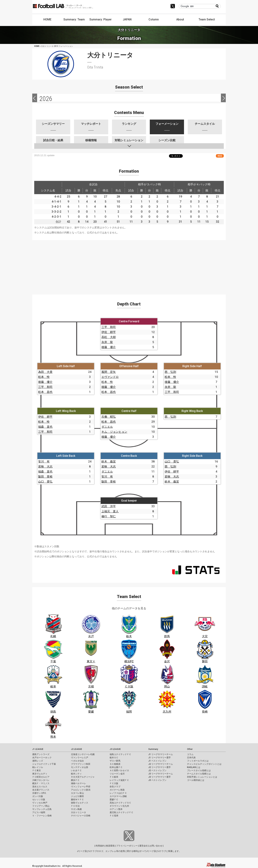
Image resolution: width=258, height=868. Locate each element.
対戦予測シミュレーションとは (202, 777)
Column (154, 19)
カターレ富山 (77, 793)
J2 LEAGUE (77, 749)
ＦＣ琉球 (114, 816)
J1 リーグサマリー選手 (160, 758)
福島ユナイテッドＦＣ (120, 754)
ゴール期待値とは (196, 780)
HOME (47, 19)
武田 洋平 (109, 506)
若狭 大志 (45, 467)
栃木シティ (76, 774)
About (180, 19)
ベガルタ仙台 (77, 761)
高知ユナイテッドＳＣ (120, 803)
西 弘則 (170, 372)
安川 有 (44, 462)
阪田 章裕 (45, 477)
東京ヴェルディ (40, 774)
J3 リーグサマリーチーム (161, 774)
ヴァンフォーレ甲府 (81, 787)
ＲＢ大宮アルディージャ (83, 777)
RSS (220, 156)
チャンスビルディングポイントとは (204, 764)
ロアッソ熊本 (116, 809)
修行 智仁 (109, 516)
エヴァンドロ (110, 377)
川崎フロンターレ (41, 780)
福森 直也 (45, 427)
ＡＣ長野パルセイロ (119, 770)
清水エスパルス (40, 787)
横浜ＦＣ (75, 780)
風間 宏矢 (109, 372)
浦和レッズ (38, 761)
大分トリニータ (78, 812)
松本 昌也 (45, 392)
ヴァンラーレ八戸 (80, 758)
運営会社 (144, 846)
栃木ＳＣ (114, 758)
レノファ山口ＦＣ (118, 793)
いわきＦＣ (76, 770)
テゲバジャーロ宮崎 (81, 816)
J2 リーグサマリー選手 (160, 767)
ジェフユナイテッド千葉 (44, 764)
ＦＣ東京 (37, 770)
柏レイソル (38, 767)
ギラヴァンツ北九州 (119, 806)
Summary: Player (101, 19)
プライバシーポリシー (127, 846)
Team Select (207, 19)
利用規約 (100, 846)
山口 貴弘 (45, 482)
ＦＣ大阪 (114, 783)
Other (190, 749)
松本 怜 (44, 377)
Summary (153, 749)
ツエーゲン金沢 (117, 774)
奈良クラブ (115, 787)
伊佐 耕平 (109, 332)
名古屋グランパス (41, 790)
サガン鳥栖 (76, 809)
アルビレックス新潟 (81, 790)
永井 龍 (107, 342)
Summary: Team (74, 19)
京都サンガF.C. (39, 793)
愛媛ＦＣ (114, 800)
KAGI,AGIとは (194, 767)
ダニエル (107, 427)
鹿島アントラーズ (41, 754)
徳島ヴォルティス (80, 803)
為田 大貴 (45, 372)
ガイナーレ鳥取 (117, 790)
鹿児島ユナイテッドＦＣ (121, 812)
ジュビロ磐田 (77, 796)
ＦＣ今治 (75, 806)
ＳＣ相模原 (115, 764)
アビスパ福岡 (39, 812)
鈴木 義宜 (109, 462)
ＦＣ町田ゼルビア (41, 777)
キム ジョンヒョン (114, 432)
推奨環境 (110, 846)
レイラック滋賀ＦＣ (119, 780)
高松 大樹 (109, 337)
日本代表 (191, 758)
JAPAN (127, 19)
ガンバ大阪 (38, 796)
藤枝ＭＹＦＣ (77, 800)
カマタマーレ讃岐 (118, 796)
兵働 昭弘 (109, 417)
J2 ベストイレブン (157, 770)
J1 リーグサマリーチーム (161, 754)
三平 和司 (109, 327)
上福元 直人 (110, 511)
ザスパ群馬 (115, 761)
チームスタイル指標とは (199, 774)
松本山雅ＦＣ (116, 767)
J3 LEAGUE (115, 749)
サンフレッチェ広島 (42, 809)
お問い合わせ (156, 846)
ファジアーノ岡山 (41, 806)
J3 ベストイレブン (157, 780)
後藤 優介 (109, 347)
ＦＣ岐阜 (114, 777)
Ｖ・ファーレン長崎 (42, 816)
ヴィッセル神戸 (40, 803)
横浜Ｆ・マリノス (41, 783)
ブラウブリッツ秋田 (81, 764)
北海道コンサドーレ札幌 (83, 754)
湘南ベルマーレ (78, 783)
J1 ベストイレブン (157, 761)
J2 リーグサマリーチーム (161, 764)
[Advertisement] (129, 265)
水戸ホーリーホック (42, 758)
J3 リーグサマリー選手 (160, 777)
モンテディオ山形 (80, 767)
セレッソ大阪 (39, 800)
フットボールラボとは (198, 761)
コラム (190, 754)
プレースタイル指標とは (199, 770)
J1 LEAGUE (38, 749)
